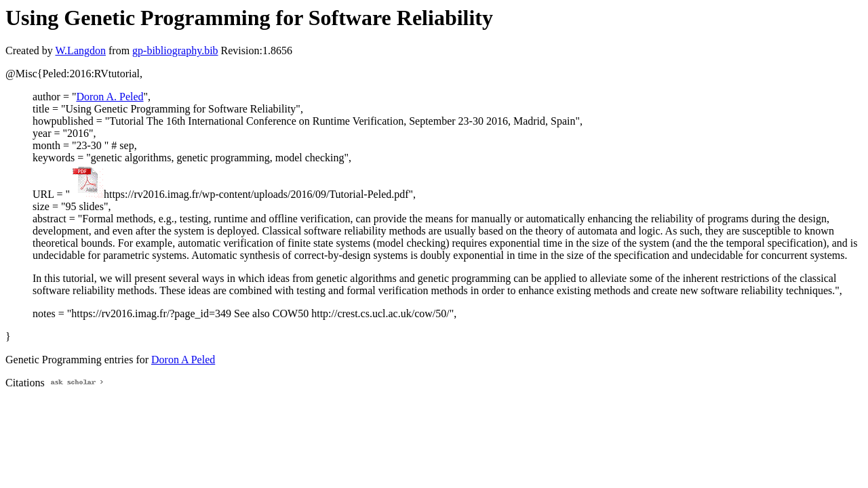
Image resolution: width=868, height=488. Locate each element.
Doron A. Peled (110, 97)
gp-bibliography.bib (175, 50)
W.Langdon (80, 50)
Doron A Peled (183, 360)
